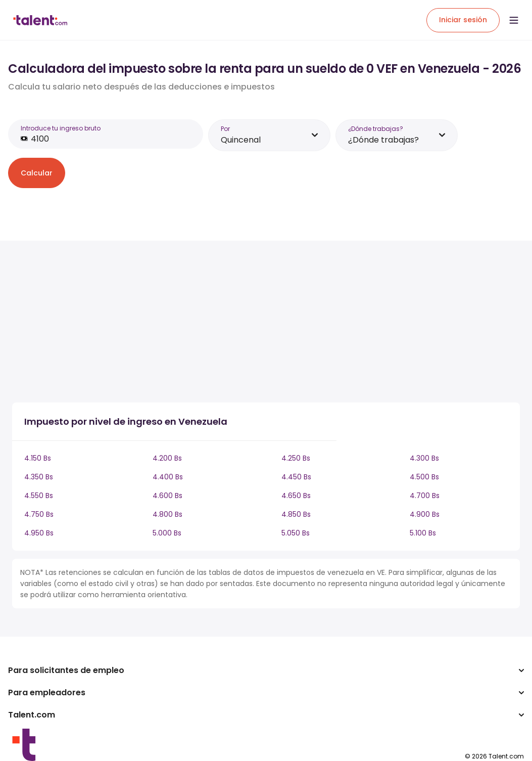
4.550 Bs (39, 496)
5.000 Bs (167, 533)
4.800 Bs (167, 514)
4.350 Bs (39, 477)
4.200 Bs (167, 458)
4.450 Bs (296, 477)
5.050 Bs (296, 533)
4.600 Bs (167, 496)
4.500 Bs (424, 477)
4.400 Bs (168, 477)
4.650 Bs (296, 496)
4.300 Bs (424, 458)
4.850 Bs (296, 514)
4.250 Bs (296, 458)
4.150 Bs (38, 458)
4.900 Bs (425, 514)
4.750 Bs (39, 514)
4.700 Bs (425, 496)
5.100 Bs (423, 533)
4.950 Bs (39, 533)
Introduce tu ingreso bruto (61, 128)
